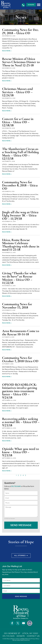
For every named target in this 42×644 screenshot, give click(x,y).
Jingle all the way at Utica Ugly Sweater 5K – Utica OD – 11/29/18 (20, 215)
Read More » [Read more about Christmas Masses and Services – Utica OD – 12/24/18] (7, 111)
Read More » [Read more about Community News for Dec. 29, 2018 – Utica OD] (7, 51)
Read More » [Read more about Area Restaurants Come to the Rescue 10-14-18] (7, 350)
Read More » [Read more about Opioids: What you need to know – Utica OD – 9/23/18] (7, 471)
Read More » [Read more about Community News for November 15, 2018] (7, 323)
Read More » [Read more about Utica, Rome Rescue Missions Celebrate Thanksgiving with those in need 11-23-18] (7, 265)
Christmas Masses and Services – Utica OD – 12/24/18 (17, 92)
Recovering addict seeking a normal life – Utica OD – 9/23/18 (21, 422)
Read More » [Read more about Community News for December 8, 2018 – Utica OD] (7, 204)
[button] (39, 5)
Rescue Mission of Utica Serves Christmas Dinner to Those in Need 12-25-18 (21, 62)
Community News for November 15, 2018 (17, 306)
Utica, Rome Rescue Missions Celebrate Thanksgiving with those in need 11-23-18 (21, 245)
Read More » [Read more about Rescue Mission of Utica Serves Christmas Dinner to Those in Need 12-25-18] (7, 81)
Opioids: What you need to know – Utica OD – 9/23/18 (21, 452)
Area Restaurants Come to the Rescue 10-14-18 (21, 333)
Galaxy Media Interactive (23, 640)
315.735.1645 (16, 486)
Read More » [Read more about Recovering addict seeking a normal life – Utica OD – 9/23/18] (7, 441)
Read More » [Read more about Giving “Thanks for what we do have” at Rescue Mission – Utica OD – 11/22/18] (7, 296)
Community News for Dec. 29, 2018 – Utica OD (21, 31)
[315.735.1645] (23, 5)
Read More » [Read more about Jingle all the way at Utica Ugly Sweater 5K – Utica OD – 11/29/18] (7, 232)
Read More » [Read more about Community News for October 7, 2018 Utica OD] (7, 377)
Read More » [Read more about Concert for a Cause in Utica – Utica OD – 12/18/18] (7, 141)
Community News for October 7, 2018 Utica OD (20, 359)
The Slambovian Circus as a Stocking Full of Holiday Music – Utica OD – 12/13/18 (20, 154)
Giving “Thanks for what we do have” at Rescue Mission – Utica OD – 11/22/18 (19, 278)
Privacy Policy (35, 639)
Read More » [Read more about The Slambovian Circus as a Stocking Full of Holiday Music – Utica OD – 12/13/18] (7, 174)
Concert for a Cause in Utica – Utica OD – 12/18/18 (18, 122)
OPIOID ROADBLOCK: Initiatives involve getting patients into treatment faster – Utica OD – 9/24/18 (20, 391)
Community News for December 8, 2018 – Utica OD (20, 185)
